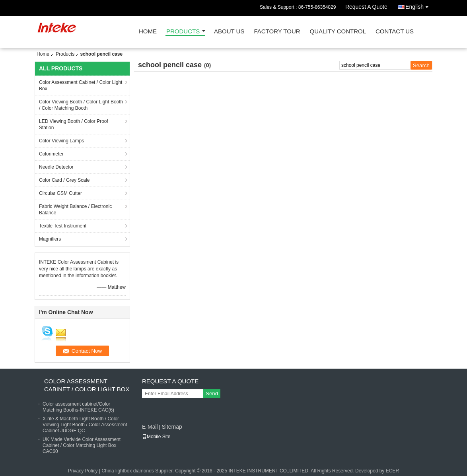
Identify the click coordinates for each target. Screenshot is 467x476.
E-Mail (150, 427)
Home (148, 32)
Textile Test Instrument (63, 226)
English (419, 5)
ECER (392, 471)
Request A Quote (366, 7)
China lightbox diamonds (127, 471)
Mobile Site (156, 437)
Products (183, 32)
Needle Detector (56, 167)
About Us (229, 32)
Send (212, 393)
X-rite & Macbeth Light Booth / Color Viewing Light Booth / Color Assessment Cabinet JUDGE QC (85, 425)
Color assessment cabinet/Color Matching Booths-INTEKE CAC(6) (78, 407)
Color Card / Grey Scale (64, 180)
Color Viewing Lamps (61, 141)
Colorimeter (51, 154)
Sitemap (172, 427)
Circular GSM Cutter (60, 193)
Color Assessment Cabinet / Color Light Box (81, 85)
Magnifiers (50, 239)
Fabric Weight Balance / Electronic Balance (75, 210)
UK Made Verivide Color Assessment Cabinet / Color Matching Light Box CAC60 (82, 445)
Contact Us (395, 32)
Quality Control (338, 32)
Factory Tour (277, 32)
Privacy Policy (83, 471)
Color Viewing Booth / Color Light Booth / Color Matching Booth (81, 105)
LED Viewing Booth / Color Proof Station (74, 124)
